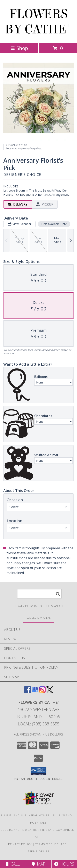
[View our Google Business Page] (35, 692)
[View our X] (50, 692)
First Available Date (54, 224)
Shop (19, 48)
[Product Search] (39, 594)
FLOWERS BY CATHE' (38, 22)
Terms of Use (39, 851)
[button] (38, 771)
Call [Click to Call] (13, 864)
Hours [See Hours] (64, 864)
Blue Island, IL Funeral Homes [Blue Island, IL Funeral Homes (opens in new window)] (25, 815)
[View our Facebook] (28, 692)
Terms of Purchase (51, 844)
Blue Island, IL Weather (20, 830)
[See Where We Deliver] (39, 618)
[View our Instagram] (42, 692)
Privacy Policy (20, 844)
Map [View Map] (39, 864)
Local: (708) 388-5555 (39, 724)
